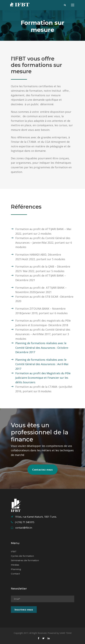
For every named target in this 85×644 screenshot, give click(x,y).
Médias (15, 565)
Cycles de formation (22, 556)
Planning (16, 569)
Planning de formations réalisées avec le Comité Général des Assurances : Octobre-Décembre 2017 (42, 348)
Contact (15, 574)
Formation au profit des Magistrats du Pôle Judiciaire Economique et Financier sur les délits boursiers (43, 378)
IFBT (14, 552)
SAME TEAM (65, 633)
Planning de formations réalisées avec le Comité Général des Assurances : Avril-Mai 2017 (42, 364)
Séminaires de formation (25, 560)
